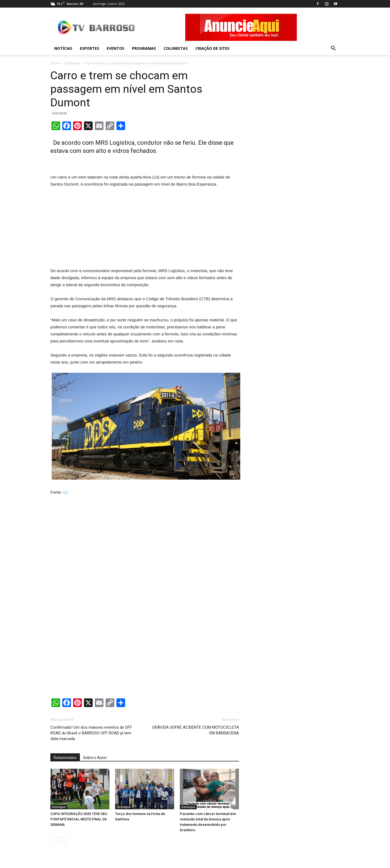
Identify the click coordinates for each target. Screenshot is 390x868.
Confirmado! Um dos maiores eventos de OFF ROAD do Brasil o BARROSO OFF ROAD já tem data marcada (91, 733)
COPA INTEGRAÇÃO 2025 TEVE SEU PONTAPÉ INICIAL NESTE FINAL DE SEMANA (79, 819)
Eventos (116, 48)
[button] (333, 48)
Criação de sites (212, 48)
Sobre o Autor (95, 758)
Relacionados (65, 758)
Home (55, 63)
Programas (144, 48)
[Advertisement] (145, 229)
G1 (66, 492)
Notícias (63, 48)
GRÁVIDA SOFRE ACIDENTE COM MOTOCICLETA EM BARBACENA (196, 730)
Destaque (72, 63)
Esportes (90, 48)
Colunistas (176, 48)
